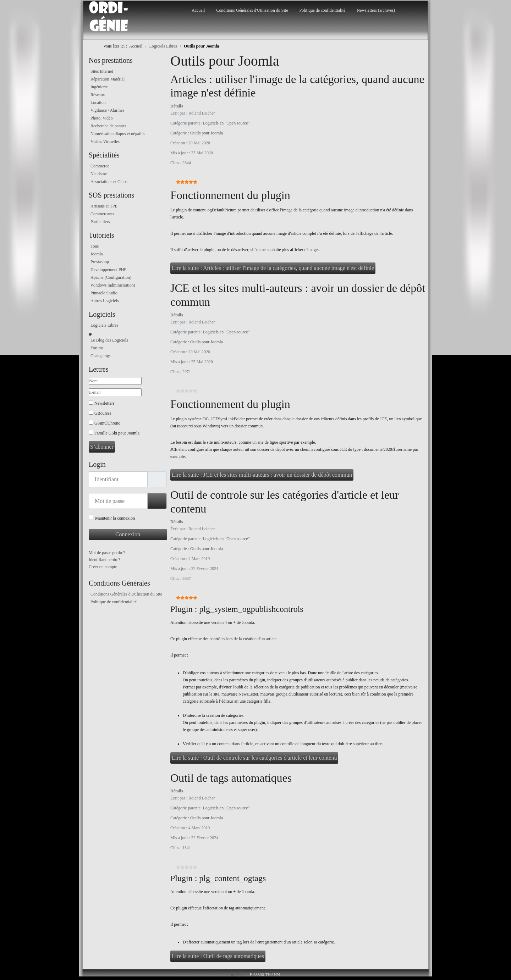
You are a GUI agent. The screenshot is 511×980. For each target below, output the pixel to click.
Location (98, 103)
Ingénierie (99, 87)
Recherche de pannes (108, 126)
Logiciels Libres (104, 325)
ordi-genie (240, 975)
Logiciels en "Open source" (226, 123)
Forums (97, 348)
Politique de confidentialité (322, 10)
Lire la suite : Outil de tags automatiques (218, 956)
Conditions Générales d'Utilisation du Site (252, 10)
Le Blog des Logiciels (109, 340)
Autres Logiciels (105, 301)
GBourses (103, 413)
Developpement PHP (108, 270)
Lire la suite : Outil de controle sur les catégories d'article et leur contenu (254, 758)
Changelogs (101, 356)
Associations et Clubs (109, 182)
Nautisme (99, 174)
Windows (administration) (113, 285)
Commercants (102, 214)
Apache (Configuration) (111, 277)
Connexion (128, 534)
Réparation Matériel (108, 79)
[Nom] (115, 381)
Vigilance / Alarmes (107, 110)
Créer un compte (103, 567)
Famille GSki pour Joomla (117, 433)
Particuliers (100, 222)
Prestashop (100, 262)
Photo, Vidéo (101, 118)
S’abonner (102, 447)
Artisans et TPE (104, 206)
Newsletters (105, 403)
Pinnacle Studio (104, 293)
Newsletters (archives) (376, 10)
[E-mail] (115, 392)
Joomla (97, 254)
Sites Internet (102, 71)
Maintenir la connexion (115, 518)
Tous (95, 246)
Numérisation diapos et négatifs (117, 134)
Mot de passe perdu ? (107, 553)
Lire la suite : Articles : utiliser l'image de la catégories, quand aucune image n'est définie (273, 268)
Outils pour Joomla (207, 133)
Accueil (198, 10)
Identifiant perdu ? (105, 560)
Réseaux (98, 95)
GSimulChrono (107, 423)
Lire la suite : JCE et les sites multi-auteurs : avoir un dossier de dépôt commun (262, 475)
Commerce (100, 166)
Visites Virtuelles (105, 142)
